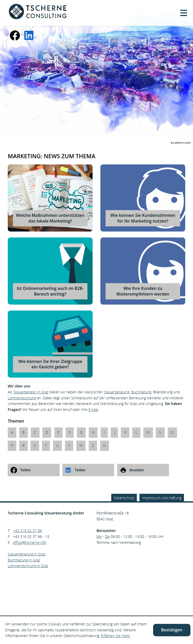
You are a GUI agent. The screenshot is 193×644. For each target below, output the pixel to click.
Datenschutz (124, 498)
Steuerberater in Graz (31, 392)
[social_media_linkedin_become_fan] (30, 35)
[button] (184, 13)
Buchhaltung (141, 392)
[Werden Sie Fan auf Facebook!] (15, 35)
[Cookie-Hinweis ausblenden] (172, 630)
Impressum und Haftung (162, 498)
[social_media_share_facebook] (34, 470)
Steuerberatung (117, 392)
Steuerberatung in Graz (27, 554)
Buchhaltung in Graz (24, 560)
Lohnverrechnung (22, 398)
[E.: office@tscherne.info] (30, 542)
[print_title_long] (143, 470)
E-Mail (93, 410)
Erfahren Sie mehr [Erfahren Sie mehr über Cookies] (116, 636)
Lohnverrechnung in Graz (28, 566)
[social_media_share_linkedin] (88, 470)
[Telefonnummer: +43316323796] (27, 531)
